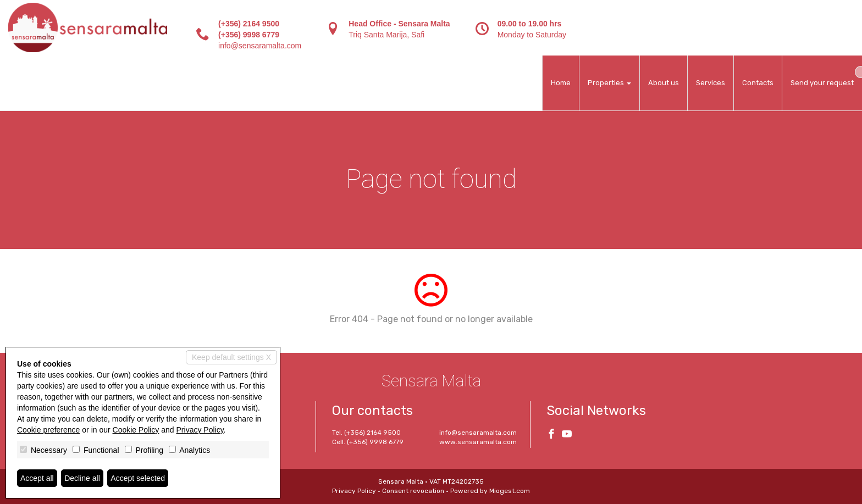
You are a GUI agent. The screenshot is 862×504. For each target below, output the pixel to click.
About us (664, 83)
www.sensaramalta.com (478, 442)
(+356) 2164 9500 (249, 24)
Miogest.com (510, 491)
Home (561, 83)
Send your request (822, 83)
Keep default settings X (231, 357)
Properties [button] (609, 83)
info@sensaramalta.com (260, 46)
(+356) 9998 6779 (249, 35)
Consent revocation (413, 491)
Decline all (82, 478)
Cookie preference (48, 430)
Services (711, 83)
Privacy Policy (354, 491)
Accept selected (138, 478)
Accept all (37, 478)
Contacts (758, 83)
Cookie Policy (136, 430)
